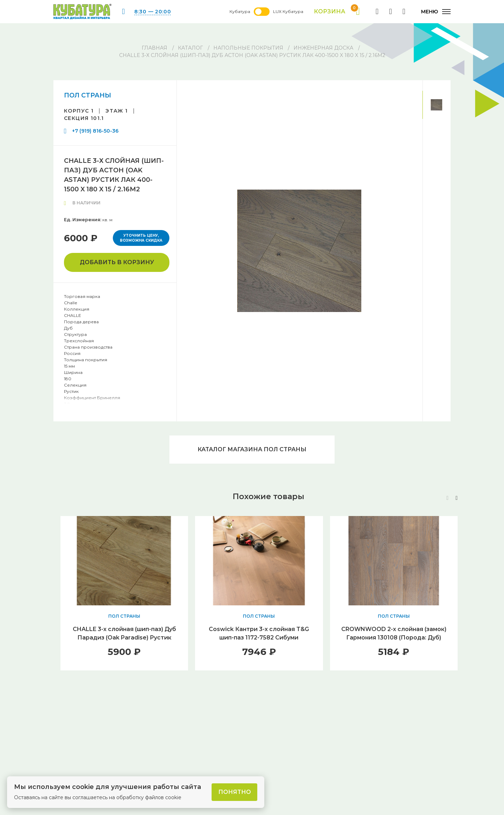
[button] (457, 498)
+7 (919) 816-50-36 (95, 131)
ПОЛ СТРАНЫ (88, 95)
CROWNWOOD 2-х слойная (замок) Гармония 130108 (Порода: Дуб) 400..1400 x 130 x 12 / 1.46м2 (394, 638)
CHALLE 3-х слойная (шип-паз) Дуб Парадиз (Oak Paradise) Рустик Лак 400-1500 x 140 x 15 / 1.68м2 (124, 638)
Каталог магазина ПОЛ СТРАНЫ (252, 449)
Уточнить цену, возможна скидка (141, 238)
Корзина (337, 12)
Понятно (235, 792)
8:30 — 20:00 (153, 12)
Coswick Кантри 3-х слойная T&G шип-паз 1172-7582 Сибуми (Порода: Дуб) (259, 638)
